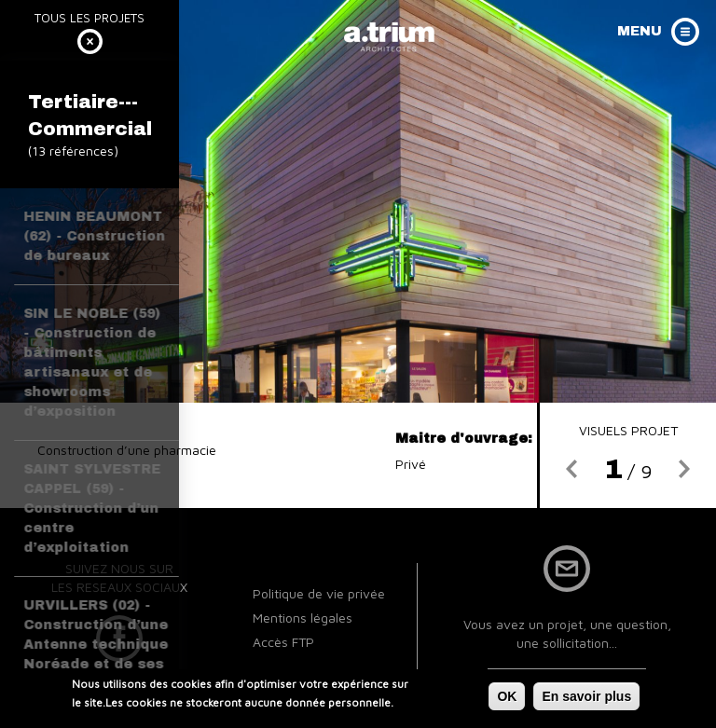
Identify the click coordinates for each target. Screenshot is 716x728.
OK (507, 699)
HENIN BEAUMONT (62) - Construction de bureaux (94, 236)
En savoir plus (586, 699)
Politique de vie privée (319, 593)
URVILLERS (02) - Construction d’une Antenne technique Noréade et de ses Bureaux (96, 645)
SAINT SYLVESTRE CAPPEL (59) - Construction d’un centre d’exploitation (92, 508)
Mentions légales (303, 618)
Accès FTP (283, 642)
